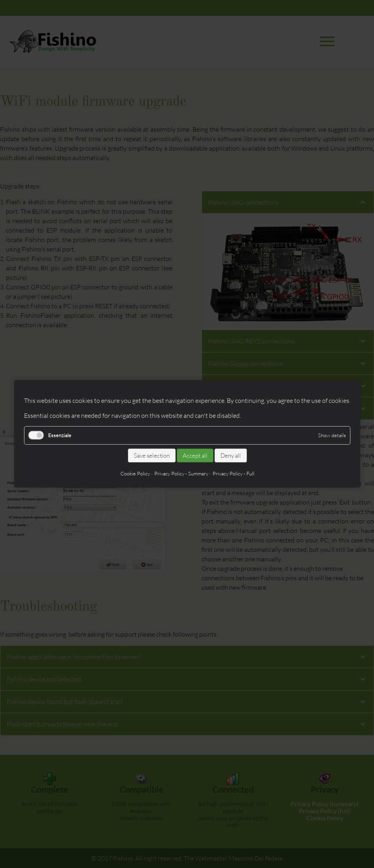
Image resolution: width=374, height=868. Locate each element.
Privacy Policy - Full (233, 474)
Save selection (151, 455)
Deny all (230, 455)
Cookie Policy (135, 474)
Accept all (195, 455)
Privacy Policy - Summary (181, 474)
